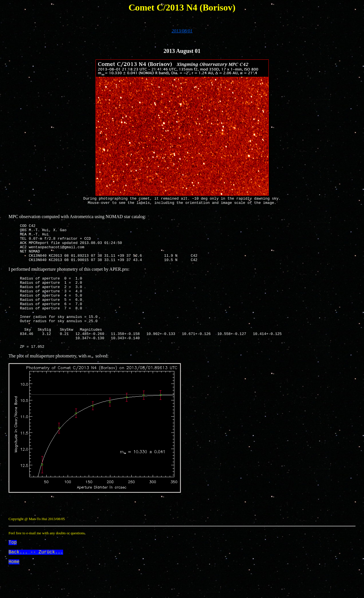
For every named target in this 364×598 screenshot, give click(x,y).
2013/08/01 (182, 31)
